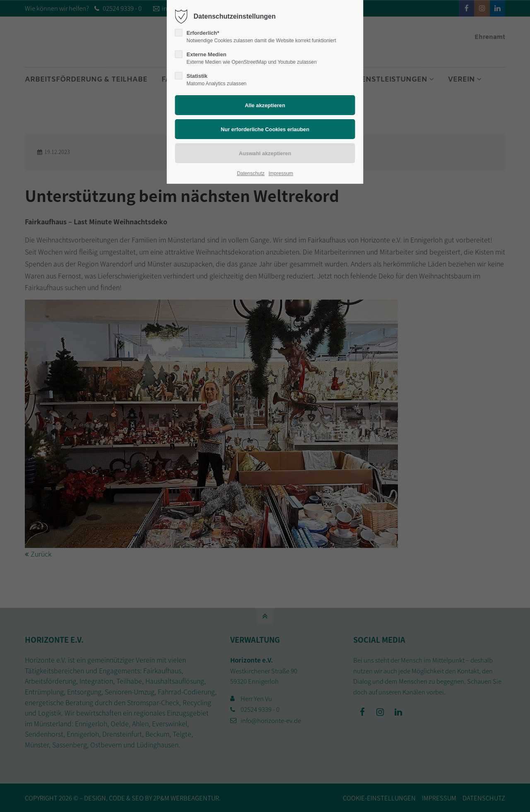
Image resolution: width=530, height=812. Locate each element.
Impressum (281, 173)
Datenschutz (251, 173)
